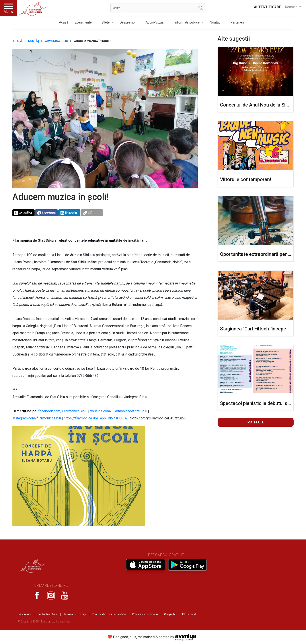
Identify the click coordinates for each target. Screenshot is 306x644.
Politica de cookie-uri (145, 614)
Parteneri (238, 22)
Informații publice (187, 22)
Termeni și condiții (75, 614)
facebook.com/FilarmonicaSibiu (63, 411)
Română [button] (292, 7)
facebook (47, 213)
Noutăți (216, 22)
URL (89, 213)
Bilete (106, 22)
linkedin (69, 213)
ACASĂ (17, 41)
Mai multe (256, 422)
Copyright (170, 614)
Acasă (64, 22)
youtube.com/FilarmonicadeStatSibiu (119, 411)
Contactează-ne (47, 614)
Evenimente (84, 22)
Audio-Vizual (155, 22)
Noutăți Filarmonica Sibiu (48, 41)
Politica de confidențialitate (109, 614)
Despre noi (128, 22)
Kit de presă (189, 614)
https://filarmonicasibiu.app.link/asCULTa (95, 418)
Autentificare (268, 7)
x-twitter (23, 213)
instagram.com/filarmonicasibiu (37, 418)
